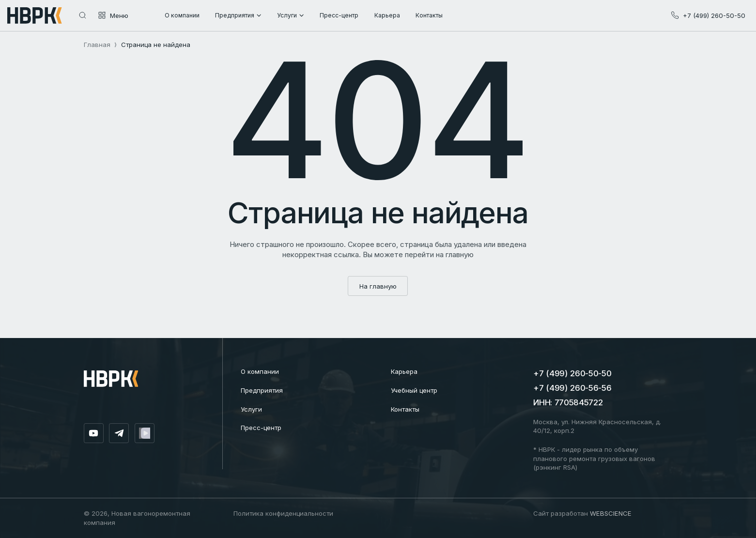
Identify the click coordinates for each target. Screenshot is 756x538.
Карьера (404, 371)
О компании (260, 371)
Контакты (405, 409)
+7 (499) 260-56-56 (572, 388)
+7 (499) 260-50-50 (572, 373)
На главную (378, 286)
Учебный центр (414, 390)
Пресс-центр (261, 428)
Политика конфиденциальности (283, 513)
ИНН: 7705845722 (568, 402)
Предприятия (262, 390)
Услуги (251, 409)
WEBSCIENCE (611, 513)
